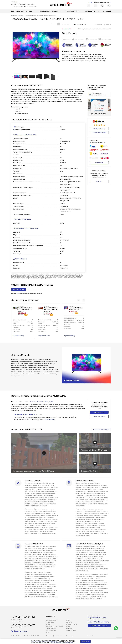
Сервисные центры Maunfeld (54, 626)
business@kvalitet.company (98, 622)
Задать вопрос (99, 412)
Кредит (48, 624)
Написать (99, 175)
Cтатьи (68, 620)
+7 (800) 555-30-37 (19, 7)
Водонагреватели (72, 11)
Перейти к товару (18, 336)
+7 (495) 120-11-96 (99, 169)
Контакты (69, 628)
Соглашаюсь (85, 641)
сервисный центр (50, 419)
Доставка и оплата (52, 620)
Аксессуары (90, 11)
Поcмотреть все (99, 417)
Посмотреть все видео (101, 430)
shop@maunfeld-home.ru (97, 618)
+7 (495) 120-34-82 (19, 4)
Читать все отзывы (99, 133)
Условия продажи (70, 636)
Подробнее (99, 156)
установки (83, 46)
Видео (68, 626)
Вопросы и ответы (71, 624)
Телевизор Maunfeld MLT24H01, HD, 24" (42, 402)
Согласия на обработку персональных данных (61, 643)
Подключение (50, 622)
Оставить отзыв (99, 129)
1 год (94, 46)
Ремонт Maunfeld (51, 628)
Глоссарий (69, 622)
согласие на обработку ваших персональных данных (44, 641)
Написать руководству (99, 626)
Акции (90, 2)
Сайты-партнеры (71, 630)
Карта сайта (91, 636)
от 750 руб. (70, 46)
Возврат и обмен (51, 630)
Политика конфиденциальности (54, 636)
